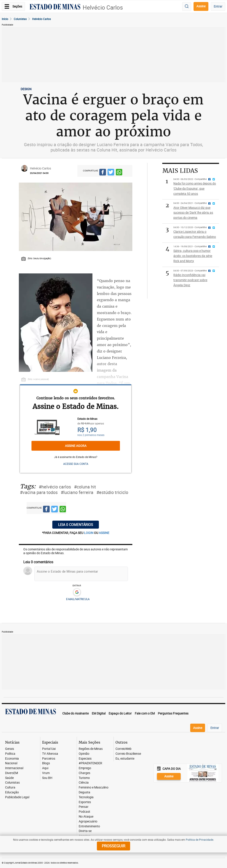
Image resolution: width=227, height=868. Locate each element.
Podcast (84, 812)
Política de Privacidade (200, 840)
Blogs (46, 763)
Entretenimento (89, 826)
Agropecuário (88, 821)
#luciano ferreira (77, 492)
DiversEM (12, 773)
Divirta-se (85, 831)
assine (104, 533)
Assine (201, 6)
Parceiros (49, 759)
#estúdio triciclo (112, 492)
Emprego (85, 768)
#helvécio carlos (55, 487)
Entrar (218, 6)
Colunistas (20, 19)
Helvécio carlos (41, 19)
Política (10, 754)
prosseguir (113, 846)
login (89, 533)
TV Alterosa (50, 754)
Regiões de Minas (91, 749)
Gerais (10, 749)
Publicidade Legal (17, 797)
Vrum (46, 773)
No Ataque (86, 817)
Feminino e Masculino (94, 787)
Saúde (9, 778)
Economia (12, 759)
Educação (12, 792)
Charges (84, 773)
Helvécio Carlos (103, 7)
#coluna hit (85, 487)
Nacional (11, 763)
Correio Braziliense (128, 754)
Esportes (85, 802)
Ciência (84, 783)
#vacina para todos (39, 492)
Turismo (84, 778)
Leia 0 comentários (76, 525)
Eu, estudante (125, 759)
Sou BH (47, 778)
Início (5, 19)
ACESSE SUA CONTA (76, 464)
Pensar (84, 807)
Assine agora (76, 446)
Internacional (14, 768)
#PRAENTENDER (90, 763)
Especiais (85, 759)
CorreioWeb (123, 749)
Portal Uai (49, 749)
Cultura (10, 787)
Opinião (84, 754)
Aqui (45, 768)
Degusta (84, 792)
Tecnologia (86, 797)
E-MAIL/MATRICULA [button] (78, 599)
